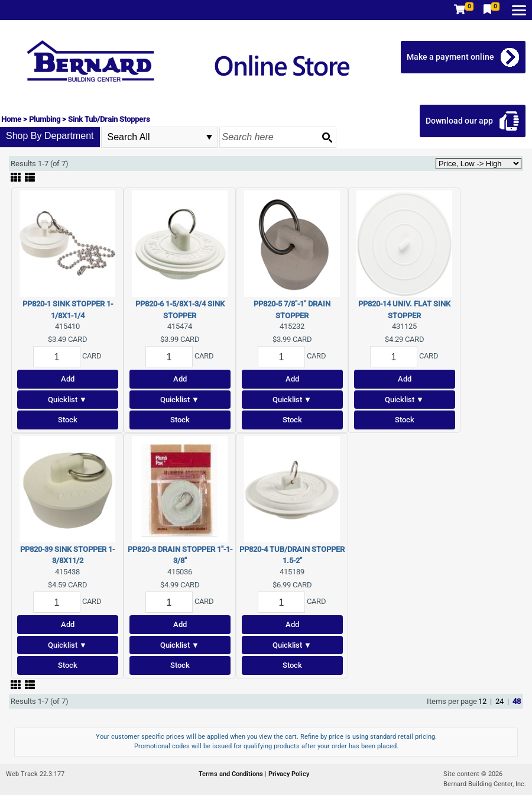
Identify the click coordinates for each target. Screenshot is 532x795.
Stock (68, 420)
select (209, 137)
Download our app (459, 121)
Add (68, 379)
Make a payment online (450, 57)
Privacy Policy (289, 774)
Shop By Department (50, 136)
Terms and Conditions (232, 774)
